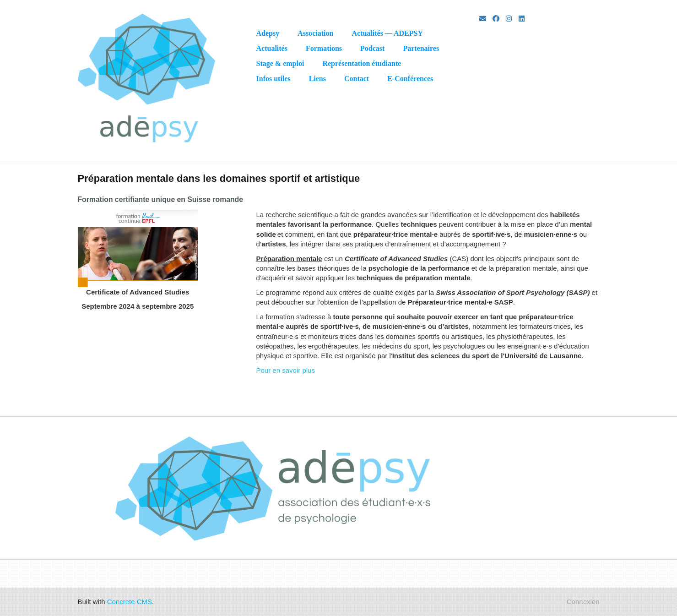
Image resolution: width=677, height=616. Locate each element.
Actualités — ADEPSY (387, 33)
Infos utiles (274, 79)
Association (315, 33)
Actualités (272, 48)
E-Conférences (410, 79)
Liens (317, 79)
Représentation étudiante (362, 63)
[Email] (483, 19)
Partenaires (421, 48)
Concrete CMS (130, 602)
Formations (324, 48)
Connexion (583, 602)
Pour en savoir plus (286, 370)
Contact (357, 79)
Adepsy (268, 33)
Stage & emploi (280, 63)
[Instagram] (509, 19)
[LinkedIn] (522, 19)
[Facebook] (496, 19)
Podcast (372, 48)
